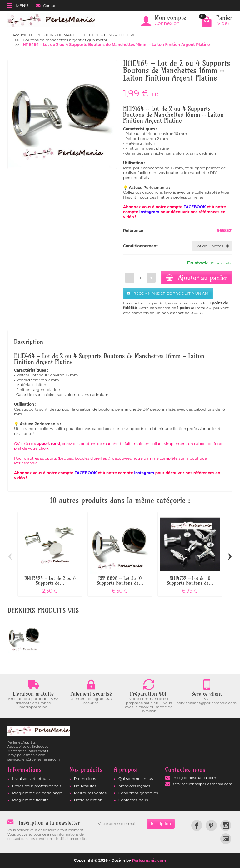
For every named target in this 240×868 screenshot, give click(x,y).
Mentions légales (134, 786)
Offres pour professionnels (37, 786)
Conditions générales (138, 793)
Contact (47, 5)
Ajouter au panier (197, 278)
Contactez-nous (133, 800)
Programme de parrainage (37, 793)
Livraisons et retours (31, 779)
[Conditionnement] (212, 246)
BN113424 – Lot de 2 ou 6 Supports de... (50, 581)
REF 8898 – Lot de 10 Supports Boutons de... (120, 581)
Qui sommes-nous (136, 779)
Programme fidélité (30, 800)
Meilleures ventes (90, 793)
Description (29, 342)
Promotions (85, 779)
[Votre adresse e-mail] (121, 824)
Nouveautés (85, 786)
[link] (197, 825)
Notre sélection (88, 800)
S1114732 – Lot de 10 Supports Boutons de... (190, 581)
